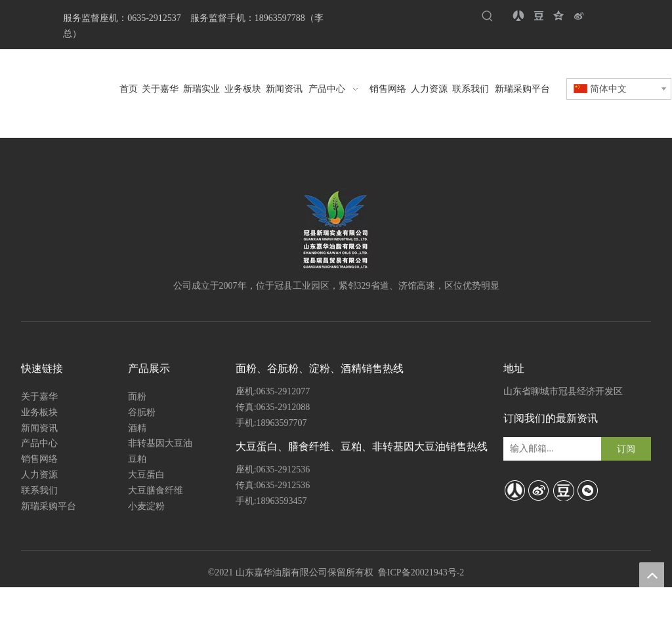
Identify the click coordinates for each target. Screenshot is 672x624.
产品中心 (39, 443)
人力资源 (39, 475)
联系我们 (39, 490)
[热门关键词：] (487, 17)
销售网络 (39, 459)
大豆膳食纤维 (156, 490)
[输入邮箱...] (549, 449)
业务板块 (39, 412)
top (652, 575)
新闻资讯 (39, 428)
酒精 (137, 428)
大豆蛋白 (146, 475)
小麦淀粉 (146, 506)
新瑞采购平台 (49, 506)
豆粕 (137, 459)
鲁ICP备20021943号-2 (421, 572)
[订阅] (626, 449)
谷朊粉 (142, 412)
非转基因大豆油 (160, 443)
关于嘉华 (39, 397)
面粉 (137, 397)
